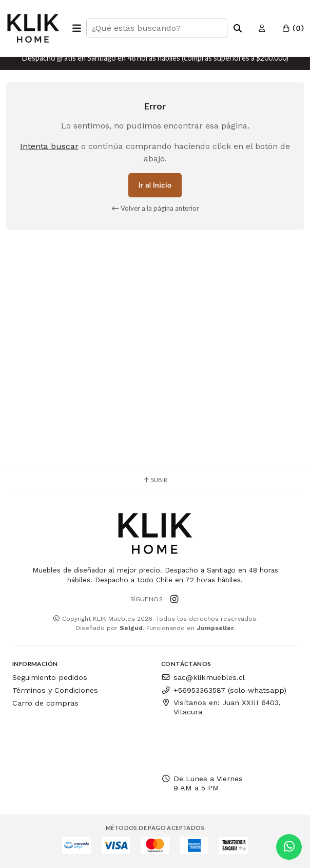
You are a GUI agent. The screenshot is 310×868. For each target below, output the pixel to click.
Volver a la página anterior (155, 208)
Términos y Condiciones (55, 690)
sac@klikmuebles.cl (203, 677)
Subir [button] (155, 480)
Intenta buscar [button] (49, 146)
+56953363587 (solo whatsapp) (224, 690)
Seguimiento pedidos (50, 677)
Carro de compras (45, 703)
